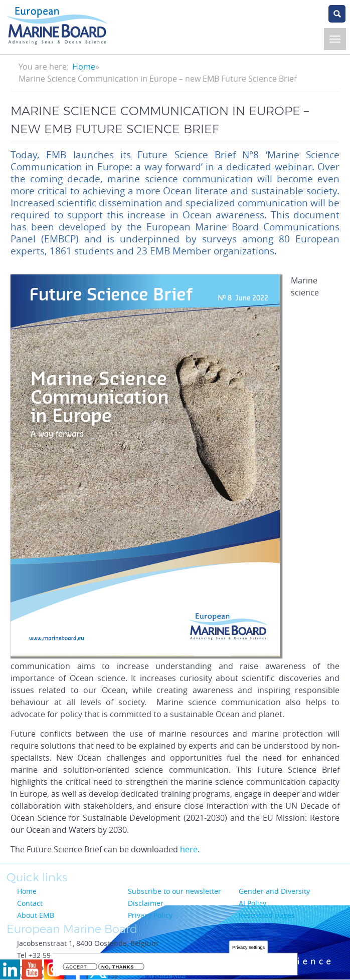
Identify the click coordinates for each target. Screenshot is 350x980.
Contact (30, 903)
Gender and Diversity (274, 891)
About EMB (36, 915)
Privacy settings (248, 948)
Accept (76, 968)
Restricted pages (267, 915)
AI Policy (252, 903)
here (189, 849)
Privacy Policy (150, 915)
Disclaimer (146, 903)
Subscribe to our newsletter (174, 891)
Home (84, 67)
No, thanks (118, 968)
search (337, 14)
